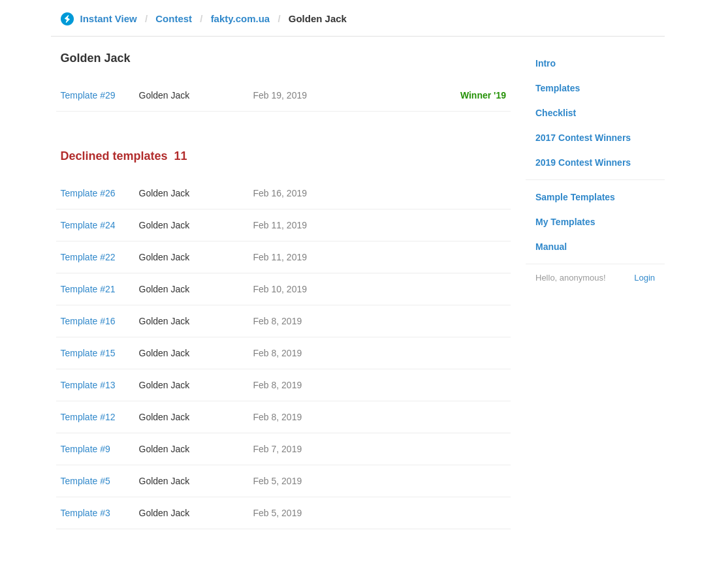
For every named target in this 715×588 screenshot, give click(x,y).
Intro (546, 63)
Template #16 (88, 321)
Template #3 (86, 513)
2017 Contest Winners (583, 138)
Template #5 (86, 481)
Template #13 (88, 385)
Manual (551, 247)
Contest (174, 19)
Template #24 (88, 225)
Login (644, 278)
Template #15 (88, 353)
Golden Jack (165, 95)
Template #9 (86, 449)
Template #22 (88, 257)
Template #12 (88, 417)
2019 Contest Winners (583, 162)
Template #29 (88, 95)
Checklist (556, 113)
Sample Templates (575, 197)
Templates (558, 88)
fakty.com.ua (241, 19)
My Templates (565, 222)
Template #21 (88, 289)
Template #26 (88, 193)
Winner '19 (483, 95)
